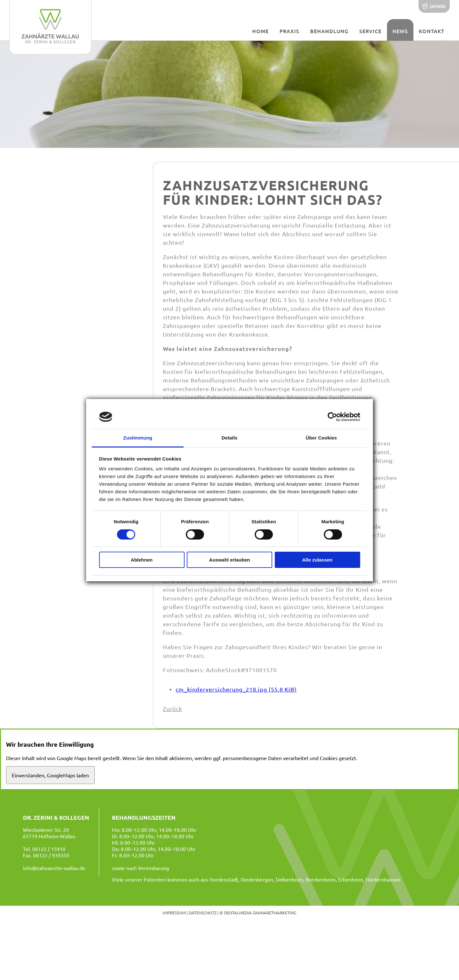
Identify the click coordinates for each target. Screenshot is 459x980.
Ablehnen (142, 560)
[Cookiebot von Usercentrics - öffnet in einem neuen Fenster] (332, 417)
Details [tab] (229, 438)
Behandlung (329, 31)
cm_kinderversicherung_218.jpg (236, 689)
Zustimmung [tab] (138, 438)
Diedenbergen (257, 879)
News (400, 31)
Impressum (174, 913)
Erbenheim (351, 879)
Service (370, 31)
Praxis (289, 31)
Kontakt (432, 31)
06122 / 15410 (49, 849)
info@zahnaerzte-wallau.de (54, 868)
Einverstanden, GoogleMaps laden (50, 775)
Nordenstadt (224, 879)
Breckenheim (321, 879)
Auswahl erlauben (229, 560)
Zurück (172, 709)
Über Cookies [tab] (321, 438)
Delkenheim (289, 879)
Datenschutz (203, 913)
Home (260, 31)
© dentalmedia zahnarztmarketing (258, 913)
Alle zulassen (317, 560)
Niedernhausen (383, 879)
